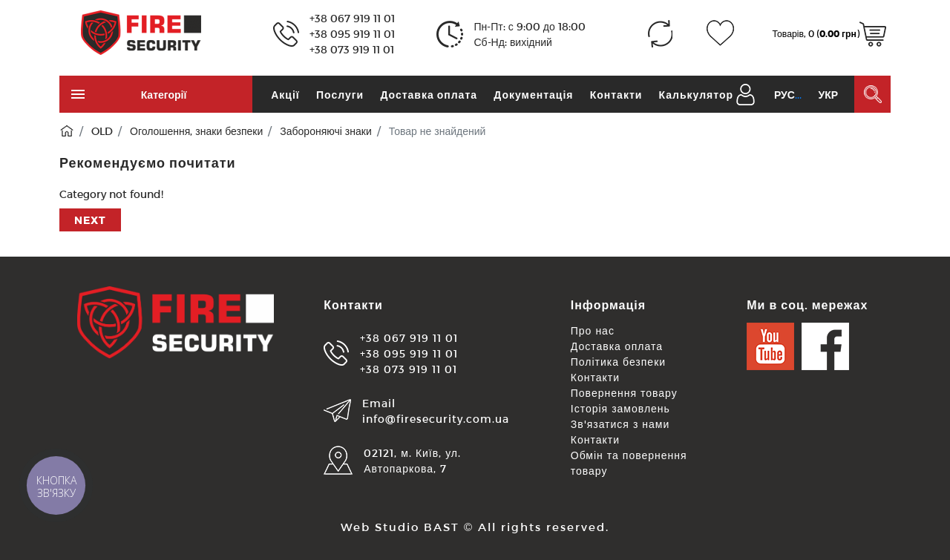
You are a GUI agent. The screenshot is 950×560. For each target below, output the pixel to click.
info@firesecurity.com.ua (436, 419)
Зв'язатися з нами (620, 424)
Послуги (340, 95)
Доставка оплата (429, 95)
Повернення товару (624, 393)
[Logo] (141, 32)
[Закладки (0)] (720, 34)
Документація (533, 95)
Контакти (616, 95)
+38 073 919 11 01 (352, 49)
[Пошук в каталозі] (872, 94)
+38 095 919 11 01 (352, 34)
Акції (285, 95)
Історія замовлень (620, 408)
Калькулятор (696, 95)
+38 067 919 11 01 (352, 18)
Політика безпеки (618, 362)
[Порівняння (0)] (660, 34)
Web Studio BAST (400, 527)
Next (90, 220)
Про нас (593, 330)
